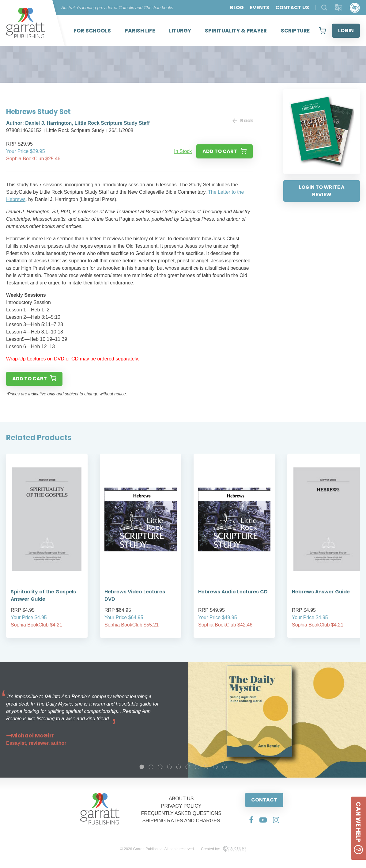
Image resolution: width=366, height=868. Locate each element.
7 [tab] (197, 767)
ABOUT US (181, 799)
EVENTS (260, 8)
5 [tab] (179, 767)
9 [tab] (215, 767)
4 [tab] (169, 767)
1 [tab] (142, 767)
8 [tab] (206, 767)
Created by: (223, 849)
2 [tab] (151, 767)
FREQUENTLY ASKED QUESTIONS (181, 813)
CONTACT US (292, 8)
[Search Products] (324, 8)
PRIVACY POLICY (181, 806)
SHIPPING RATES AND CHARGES (181, 821)
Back (243, 121)
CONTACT (264, 800)
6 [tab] (188, 767)
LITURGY (180, 31)
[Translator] (339, 8)
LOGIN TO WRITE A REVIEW (322, 191)
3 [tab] (160, 767)
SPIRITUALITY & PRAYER (236, 31)
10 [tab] (225, 767)
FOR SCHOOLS (92, 31)
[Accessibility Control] (355, 8)
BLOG (237, 8)
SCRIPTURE (295, 31)
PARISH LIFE (140, 31)
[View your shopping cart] (322, 31)
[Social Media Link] (251, 820)
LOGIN (346, 30)
